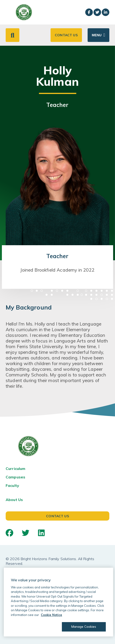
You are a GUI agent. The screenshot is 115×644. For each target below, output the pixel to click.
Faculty (12, 485)
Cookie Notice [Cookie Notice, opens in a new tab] (51, 615)
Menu (97, 35)
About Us (14, 500)
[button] (13, 35)
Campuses (15, 477)
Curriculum (16, 469)
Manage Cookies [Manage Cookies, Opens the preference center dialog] (84, 627)
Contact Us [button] (66, 35)
